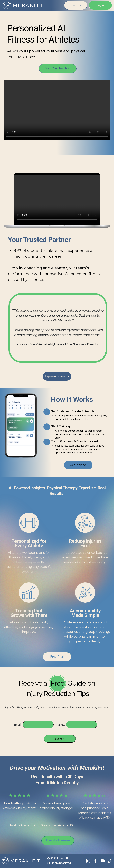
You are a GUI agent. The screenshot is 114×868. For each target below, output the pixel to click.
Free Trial (75, 5)
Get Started (78, 465)
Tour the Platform (58, 841)
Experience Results (57, 376)
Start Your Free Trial (58, 68)
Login (100, 5)
